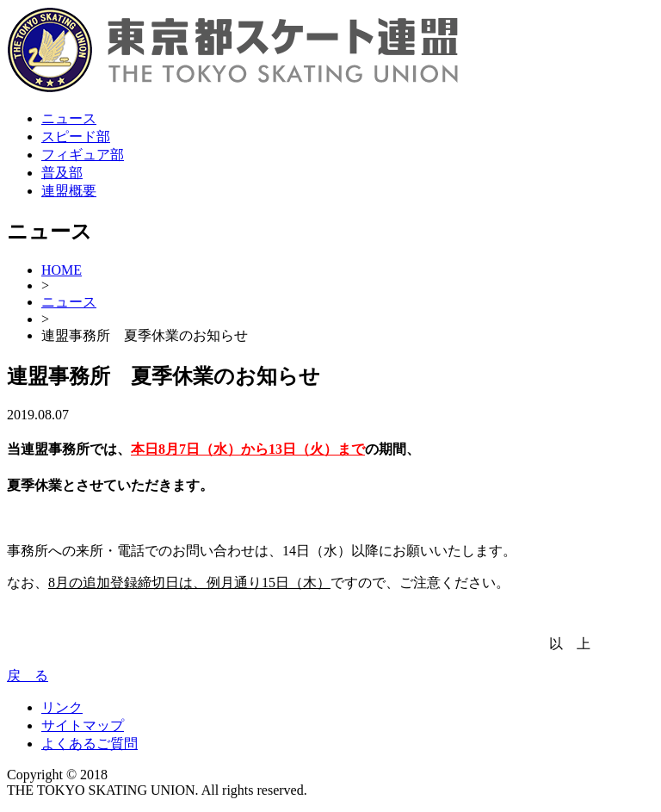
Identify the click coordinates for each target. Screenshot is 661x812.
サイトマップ (83, 725)
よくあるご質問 (90, 744)
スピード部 (76, 136)
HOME (62, 270)
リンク (62, 707)
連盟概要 (69, 191)
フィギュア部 (83, 155)
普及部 (62, 173)
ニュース (69, 118)
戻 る (28, 676)
